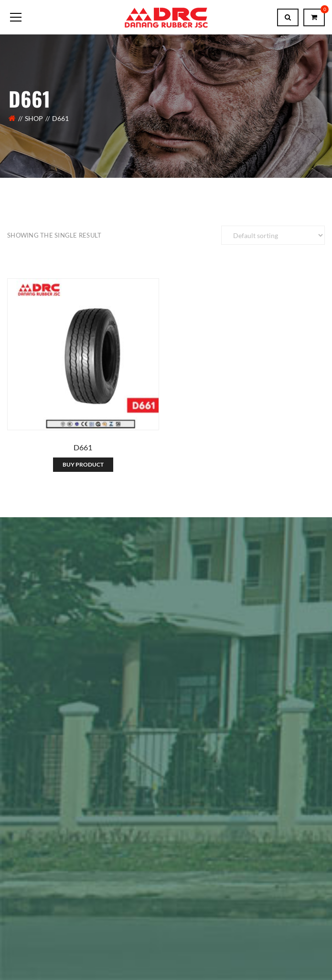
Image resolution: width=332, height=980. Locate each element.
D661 (83, 447)
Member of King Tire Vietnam (61, 703)
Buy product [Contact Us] (83, 464)
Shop (34, 118)
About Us (22, 889)
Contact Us (65, 889)
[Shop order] (273, 235)
